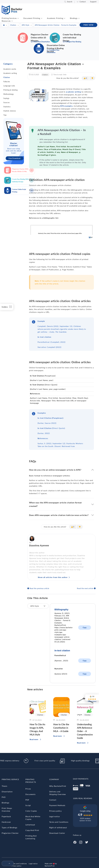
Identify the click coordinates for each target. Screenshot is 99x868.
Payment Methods (57, 805)
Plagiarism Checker (10, 833)
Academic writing (10, 73)
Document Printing (32, 18)
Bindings (74, 18)
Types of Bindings (9, 827)
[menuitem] (7, 864)
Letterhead (30, 825)
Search (70, 2)
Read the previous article (39, 588)
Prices (28, 789)
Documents (30, 794)
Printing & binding (10, 90)
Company (54, 779)
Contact (83, 2)
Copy (85, 628)
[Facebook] (75, 842)
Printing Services (9, 18)
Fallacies (7, 82)
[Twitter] (87, 842)
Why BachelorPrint (58, 786)
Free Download (14, 158)
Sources (7, 102)
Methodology (9, 94)
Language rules (9, 86)
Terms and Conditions (59, 822)
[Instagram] (81, 842)
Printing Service (10, 779)
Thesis (4, 786)
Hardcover (6, 822)
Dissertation (7, 792)
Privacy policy (55, 811)
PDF (27, 800)
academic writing (73, 92)
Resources (6, 21)
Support (93, 2)
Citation (7, 77)
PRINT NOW (88, 25)
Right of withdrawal (58, 827)
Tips (5, 115)
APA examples (66, 106)
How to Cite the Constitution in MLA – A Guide (61, 728)
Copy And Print (32, 830)
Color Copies (31, 811)
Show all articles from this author (53, 577)
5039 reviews (85, 818)
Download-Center (57, 833)
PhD (4, 797)
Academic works (10, 69)
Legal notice (55, 816)
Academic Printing (55, 18)
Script (28, 805)
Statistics (7, 107)
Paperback (6, 816)
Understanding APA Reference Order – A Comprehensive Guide (85, 731)
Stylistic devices (10, 111)
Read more (34, 739)
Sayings (6, 98)
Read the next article (85, 588)
